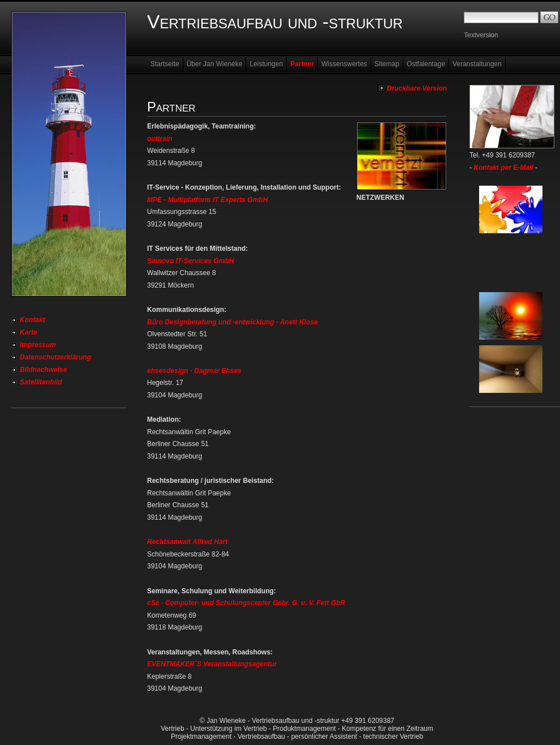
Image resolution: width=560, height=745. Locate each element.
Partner (302, 64)
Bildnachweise (43, 370)
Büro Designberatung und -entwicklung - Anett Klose (232, 322)
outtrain (160, 139)
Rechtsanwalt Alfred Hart (187, 542)
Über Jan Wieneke (215, 64)
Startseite (165, 64)
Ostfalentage (426, 64)
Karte (29, 332)
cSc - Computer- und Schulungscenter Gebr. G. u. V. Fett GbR (246, 603)
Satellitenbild (41, 382)
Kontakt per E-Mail (503, 168)
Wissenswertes (344, 64)
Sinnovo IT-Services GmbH (190, 261)
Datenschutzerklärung (55, 357)
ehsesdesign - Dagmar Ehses (194, 371)
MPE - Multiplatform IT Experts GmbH (207, 200)
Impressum (38, 345)
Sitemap (387, 64)
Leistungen (266, 64)
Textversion (481, 35)
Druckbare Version (417, 88)
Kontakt (33, 320)
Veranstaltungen (477, 64)
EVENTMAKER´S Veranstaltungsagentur (212, 664)
